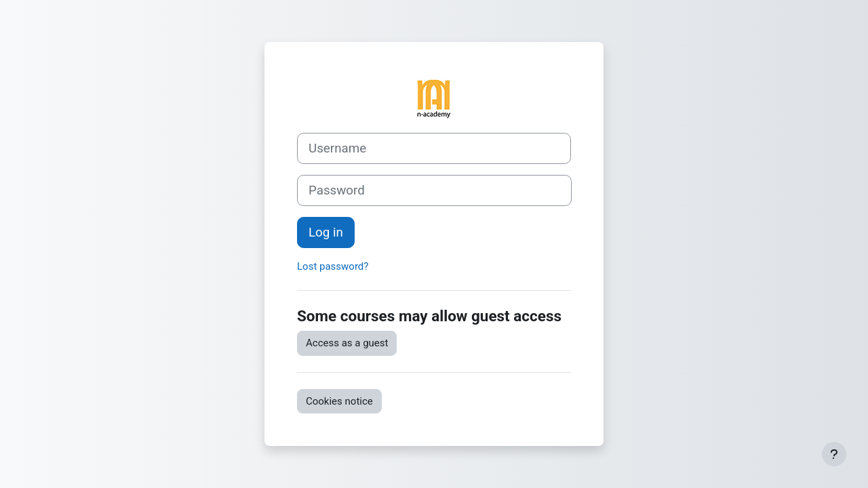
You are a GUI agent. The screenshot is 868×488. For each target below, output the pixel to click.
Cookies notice (339, 401)
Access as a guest (347, 343)
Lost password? (333, 266)
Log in (326, 232)
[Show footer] (834, 454)
